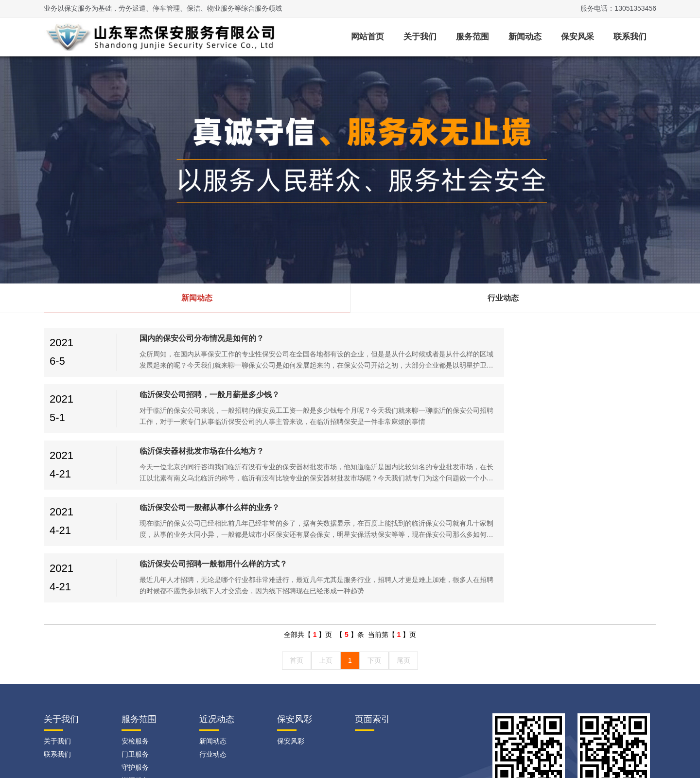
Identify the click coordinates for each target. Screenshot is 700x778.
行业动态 (503, 298)
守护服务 (135, 654)
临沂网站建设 (575, 706)
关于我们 (420, 37)
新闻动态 (525, 37)
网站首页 (367, 37)
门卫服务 (135, 641)
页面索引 (372, 606)
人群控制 (135, 694)
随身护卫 (135, 681)
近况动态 (217, 606)
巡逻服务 (135, 668)
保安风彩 (295, 606)
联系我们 (630, 37)
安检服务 (135, 628)
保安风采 (577, 37)
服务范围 (472, 37)
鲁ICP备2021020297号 (216, 759)
